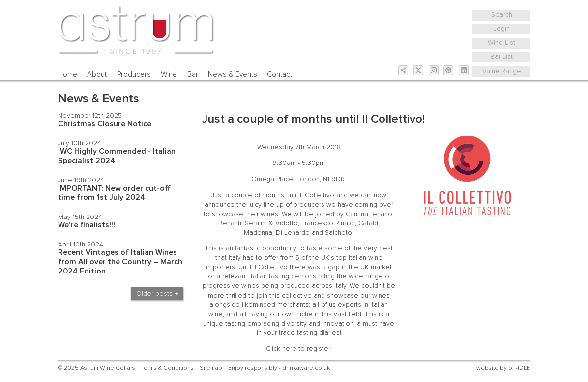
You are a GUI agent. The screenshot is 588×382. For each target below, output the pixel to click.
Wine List (501, 43)
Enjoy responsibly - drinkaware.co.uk (279, 368)
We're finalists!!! (87, 225)
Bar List (501, 57)
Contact (279, 74)
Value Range (502, 71)
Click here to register (298, 349)
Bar (193, 74)
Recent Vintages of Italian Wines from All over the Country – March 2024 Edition (120, 262)
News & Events (233, 74)
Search (502, 15)
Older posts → (157, 294)
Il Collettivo (317, 195)
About (97, 74)
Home (68, 74)
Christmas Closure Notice (105, 124)
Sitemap (211, 368)
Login (501, 29)
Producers (134, 74)
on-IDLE (519, 368)
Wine (169, 74)
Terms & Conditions (167, 368)
